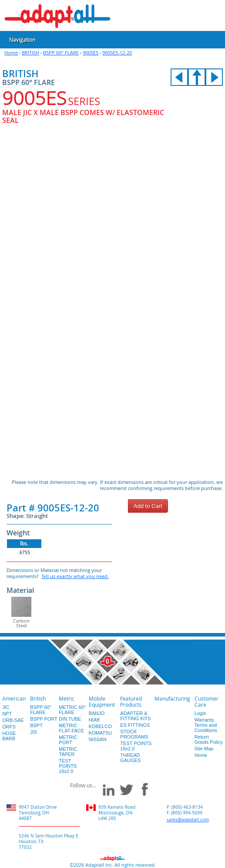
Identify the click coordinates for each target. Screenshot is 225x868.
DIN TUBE (70, 719)
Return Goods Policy (209, 739)
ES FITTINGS (135, 725)
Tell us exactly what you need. (75, 576)
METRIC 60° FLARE (72, 710)
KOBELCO (100, 726)
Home (11, 53)
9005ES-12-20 (117, 53)
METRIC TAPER (68, 752)
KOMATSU (101, 733)
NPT (7, 714)
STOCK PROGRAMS (134, 734)
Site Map (204, 749)
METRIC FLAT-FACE (71, 728)
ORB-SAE (13, 720)
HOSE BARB (9, 736)
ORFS (9, 727)
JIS (34, 732)
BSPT (36, 725)
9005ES (91, 53)
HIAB (94, 720)
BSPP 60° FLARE (61, 53)
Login (200, 713)
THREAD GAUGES (130, 758)
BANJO (97, 713)
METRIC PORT (68, 740)
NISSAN (98, 739)
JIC (6, 707)
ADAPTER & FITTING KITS (135, 716)
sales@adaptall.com (188, 820)
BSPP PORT (44, 719)
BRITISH (30, 53)
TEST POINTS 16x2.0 (68, 766)
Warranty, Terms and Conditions (206, 725)
